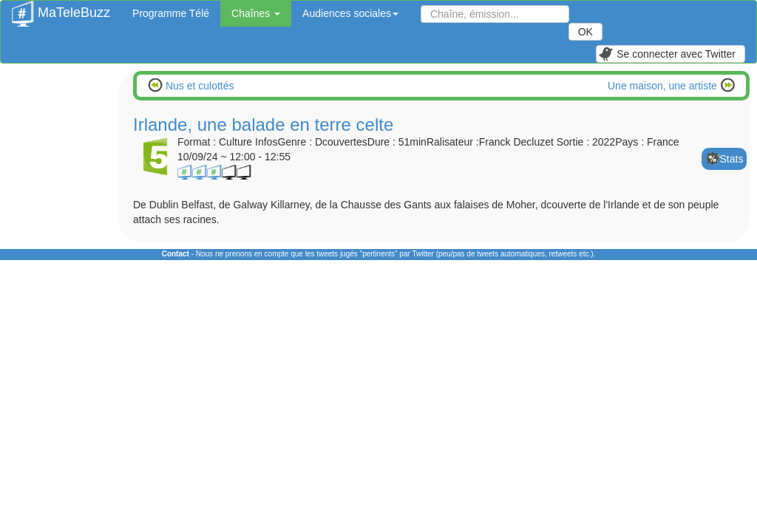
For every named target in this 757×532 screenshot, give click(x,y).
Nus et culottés (198, 86)
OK (585, 32)
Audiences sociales (350, 13)
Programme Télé (171, 13)
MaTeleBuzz (61, 8)
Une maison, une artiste (664, 86)
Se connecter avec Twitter (667, 54)
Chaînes (256, 13)
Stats (732, 159)
